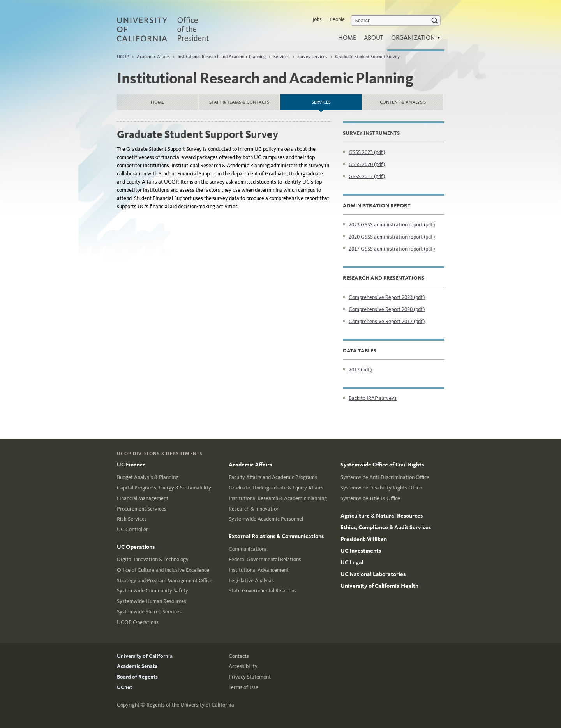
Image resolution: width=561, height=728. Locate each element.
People (337, 19)
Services (281, 57)
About (374, 38)
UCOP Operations (138, 622)
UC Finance (131, 465)
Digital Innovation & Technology (153, 559)
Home (347, 38)
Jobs (317, 19)
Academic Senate (137, 666)
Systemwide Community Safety (153, 591)
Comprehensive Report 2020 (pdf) (387, 309)
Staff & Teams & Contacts (239, 102)
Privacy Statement (250, 677)
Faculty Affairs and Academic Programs (273, 477)
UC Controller (132, 529)
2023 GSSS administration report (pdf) (392, 225)
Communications (248, 549)
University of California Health (379, 586)
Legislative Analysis (251, 580)
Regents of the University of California (190, 705)
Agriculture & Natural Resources (382, 516)
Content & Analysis (403, 102)
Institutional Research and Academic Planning (222, 57)
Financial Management (143, 498)
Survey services (312, 57)
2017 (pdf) (360, 370)
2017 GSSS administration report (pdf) (392, 249)
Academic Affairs (153, 57)
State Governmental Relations (263, 591)
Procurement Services (142, 509)
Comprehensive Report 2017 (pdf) (387, 321)
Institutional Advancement (259, 570)
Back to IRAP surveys (373, 398)
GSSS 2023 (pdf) (367, 152)
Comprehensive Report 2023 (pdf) (387, 297)
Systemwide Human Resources (152, 601)
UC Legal (352, 562)
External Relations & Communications (276, 536)
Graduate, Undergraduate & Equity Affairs (276, 488)
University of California (145, 656)
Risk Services (132, 519)
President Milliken (364, 539)
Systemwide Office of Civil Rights (382, 465)
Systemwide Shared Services (149, 612)
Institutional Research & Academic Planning (278, 498)
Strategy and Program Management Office (165, 580)
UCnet (124, 687)
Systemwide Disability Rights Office (381, 488)
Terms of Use (243, 687)
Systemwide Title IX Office (370, 498)
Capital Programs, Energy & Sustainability (164, 488)
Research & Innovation (254, 509)
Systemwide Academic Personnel (266, 519)
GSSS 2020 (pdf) (367, 164)
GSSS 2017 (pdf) (367, 176)
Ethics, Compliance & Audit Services (386, 527)
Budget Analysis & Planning (148, 477)
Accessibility (243, 666)
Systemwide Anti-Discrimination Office (385, 477)
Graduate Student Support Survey (367, 57)
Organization (414, 40)
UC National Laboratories (373, 574)
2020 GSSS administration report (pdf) (392, 237)
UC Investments (361, 551)
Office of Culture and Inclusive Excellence (163, 570)
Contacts (239, 656)
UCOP (123, 57)
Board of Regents (137, 677)
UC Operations (136, 547)
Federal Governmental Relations (265, 559)
